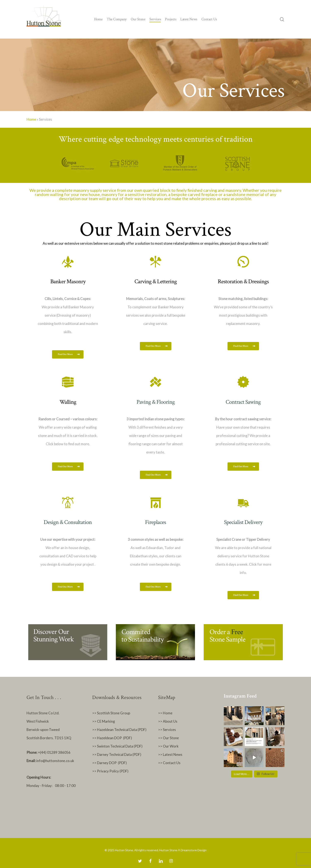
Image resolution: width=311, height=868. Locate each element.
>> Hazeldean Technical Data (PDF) (119, 730)
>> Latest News (170, 754)
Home (31, 119)
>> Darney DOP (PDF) (110, 763)
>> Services (167, 730)
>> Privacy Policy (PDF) (111, 771)
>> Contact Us (169, 763)
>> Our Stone (168, 738)
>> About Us (168, 721)
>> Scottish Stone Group (111, 713)
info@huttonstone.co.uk (55, 761)
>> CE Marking (104, 721)
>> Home (165, 713)
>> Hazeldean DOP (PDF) (112, 738)
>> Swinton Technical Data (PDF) (117, 746)
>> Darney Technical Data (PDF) (117, 754)
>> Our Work (168, 746)
